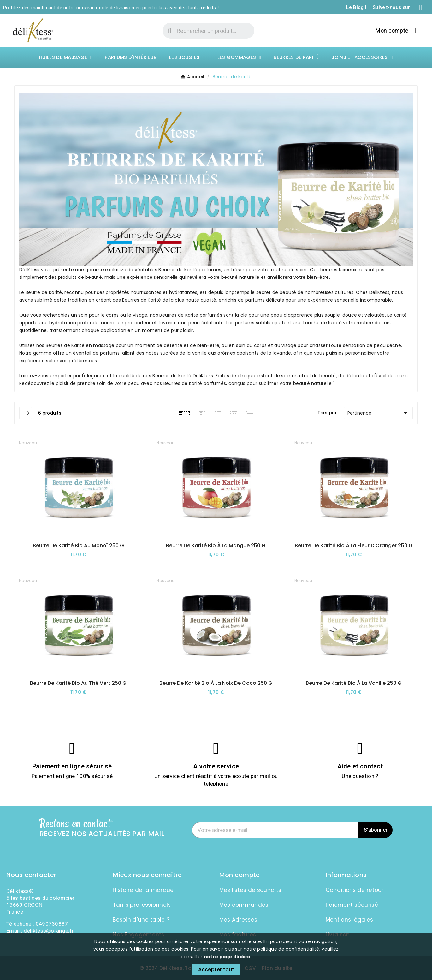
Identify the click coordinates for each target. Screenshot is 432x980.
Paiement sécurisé (352, 905)
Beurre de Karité (43, 292)
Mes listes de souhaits (250, 890)
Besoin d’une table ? (141, 920)
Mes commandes (244, 905)
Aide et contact (360, 766)
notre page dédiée (227, 957)
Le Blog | (356, 7)
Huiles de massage (66, 57)
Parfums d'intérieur (131, 57)
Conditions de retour (355, 890)
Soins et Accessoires (362, 57)
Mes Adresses (238, 920)
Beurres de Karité (296, 57)
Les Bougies (187, 57)
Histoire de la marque (143, 890)
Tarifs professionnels (142, 905)
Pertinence (378, 413)
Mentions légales (349, 920)
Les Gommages (239, 57)
